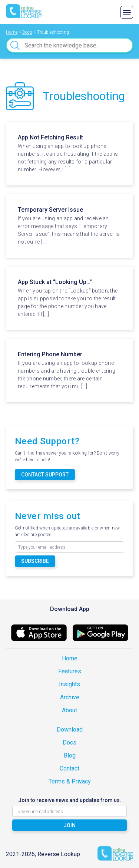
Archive (70, 697)
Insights (69, 684)
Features (70, 671)
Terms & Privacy (70, 781)
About (69, 710)
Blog (70, 755)
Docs (69, 742)
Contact (69, 768)
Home (70, 658)
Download (70, 730)
